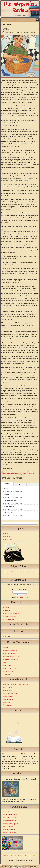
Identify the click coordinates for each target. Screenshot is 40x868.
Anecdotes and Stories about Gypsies (16, 684)
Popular (20, 484)
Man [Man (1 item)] (15, 572)
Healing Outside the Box (12, 656)
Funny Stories (9, 690)
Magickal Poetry (9, 696)
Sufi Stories (8, 705)
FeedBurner (24, 597)
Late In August (8, 512)
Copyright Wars (9, 671)
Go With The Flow (10, 818)
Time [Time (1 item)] (3, 575)
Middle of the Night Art (11, 824)
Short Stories (15, 472)
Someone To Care (9, 506)
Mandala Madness (10, 821)
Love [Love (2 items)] (11, 572)
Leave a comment (28, 474)
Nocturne (7, 494)
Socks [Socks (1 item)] (31, 572)
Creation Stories (9, 687)
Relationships (6, 474)
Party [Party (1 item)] (18, 572)
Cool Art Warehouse (11, 833)
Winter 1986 (23, 472)
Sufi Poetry (8, 702)
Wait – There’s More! (11, 668)
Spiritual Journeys (10, 653)
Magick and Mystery (11, 650)
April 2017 (8, 637)
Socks (5, 29)
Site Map (7, 674)
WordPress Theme (21, 866)
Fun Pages (8, 665)
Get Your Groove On (11, 815)
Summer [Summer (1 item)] (35, 572)
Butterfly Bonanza (10, 830)
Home (6, 647)
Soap (13, 474)
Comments (33, 484)
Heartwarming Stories (11, 693)
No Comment (19, 491)
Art (5, 662)
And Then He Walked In (11, 500)
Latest (7, 484)
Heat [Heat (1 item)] (7, 572)
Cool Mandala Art (10, 812)
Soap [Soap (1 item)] (28, 572)
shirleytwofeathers (31, 32)
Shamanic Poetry (10, 699)
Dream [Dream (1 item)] (4, 572)
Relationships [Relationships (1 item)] (23, 572)
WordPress (12, 866)
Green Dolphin (9, 827)
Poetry (7, 533)
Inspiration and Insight (11, 659)
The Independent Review (20, 7)
